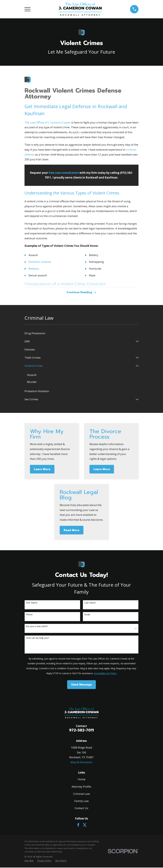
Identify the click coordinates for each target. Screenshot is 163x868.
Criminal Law (81, 794)
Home (81, 780)
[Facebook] (78, 825)
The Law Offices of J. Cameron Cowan (48, 122)
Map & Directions (81, 763)
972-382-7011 (81, 731)
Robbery (34, 269)
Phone (29, 615)
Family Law (81, 801)
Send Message (81, 685)
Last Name (90, 603)
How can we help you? (37, 639)
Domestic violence (40, 262)
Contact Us (81, 809)
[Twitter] (85, 825)
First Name (32, 603)
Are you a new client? (37, 627)
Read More (71, 530)
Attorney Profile (81, 787)
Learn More (42, 470)
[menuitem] (82, 333)
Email (87, 615)
